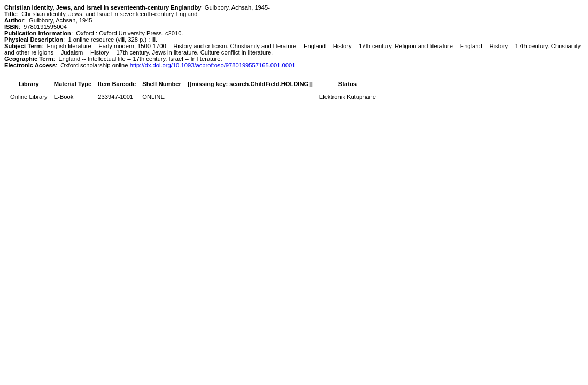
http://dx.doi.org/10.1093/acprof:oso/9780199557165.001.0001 (213, 65)
